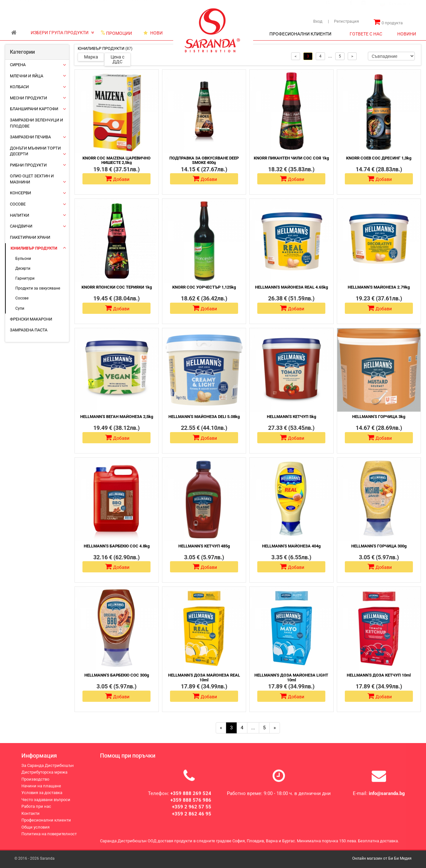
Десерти (23, 268)
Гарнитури (25, 278)
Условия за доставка (42, 798)
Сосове (18, 204)
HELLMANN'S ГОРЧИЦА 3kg (379, 417)
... (253, 728)
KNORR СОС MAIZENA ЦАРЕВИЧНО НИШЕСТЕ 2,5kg (116, 160)
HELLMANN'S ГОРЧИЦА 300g (379, 546)
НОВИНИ (407, 34)
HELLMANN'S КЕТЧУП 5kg (291, 417)
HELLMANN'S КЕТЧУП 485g (204, 546)
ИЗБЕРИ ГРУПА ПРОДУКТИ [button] (62, 33)
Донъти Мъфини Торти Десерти (35, 151)
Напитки (19, 215)
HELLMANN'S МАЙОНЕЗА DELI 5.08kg (204, 417)
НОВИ (153, 33)
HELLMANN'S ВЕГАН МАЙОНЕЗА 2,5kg (117, 417)
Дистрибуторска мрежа (86, 6)
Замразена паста (29, 330)
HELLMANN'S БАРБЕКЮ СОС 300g (117, 675)
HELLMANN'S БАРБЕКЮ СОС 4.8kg (117, 546)
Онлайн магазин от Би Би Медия (382, 858)
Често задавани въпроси (46, 805)
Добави (117, 179)
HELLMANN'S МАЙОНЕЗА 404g (291, 546)
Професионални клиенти (46, 825)
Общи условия (35, 832)
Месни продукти (28, 98)
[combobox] (397, 10)
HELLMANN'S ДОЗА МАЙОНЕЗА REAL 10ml (204, 677)
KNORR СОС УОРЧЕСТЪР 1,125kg (204, 287)
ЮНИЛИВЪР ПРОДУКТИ (34, 248)
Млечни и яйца (27, 76)
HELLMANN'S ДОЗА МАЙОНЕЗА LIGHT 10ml (291, 677)
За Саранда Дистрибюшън (36, 6)
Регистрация (343, 21)
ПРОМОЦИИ (116, 33)
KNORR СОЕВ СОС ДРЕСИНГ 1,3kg (379, 158)
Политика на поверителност (49, 839)
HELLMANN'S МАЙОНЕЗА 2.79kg (379, 287)
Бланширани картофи (34, 109)
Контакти (151, 6)
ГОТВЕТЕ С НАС (366, 34)
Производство (125, 6)
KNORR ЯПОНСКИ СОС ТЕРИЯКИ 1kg (117, 287)
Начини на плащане (41, 791)
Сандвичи (21, 226)
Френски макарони (31, 319)
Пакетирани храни (30, 237)
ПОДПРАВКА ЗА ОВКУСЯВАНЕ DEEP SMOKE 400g (204, 160)
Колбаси (19, 87)
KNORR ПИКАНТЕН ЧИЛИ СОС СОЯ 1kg (291, 158)
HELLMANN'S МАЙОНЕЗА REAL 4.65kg (291, 287)
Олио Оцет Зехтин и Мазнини (32, 179)
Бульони (23, 259)
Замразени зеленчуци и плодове (36, 123)
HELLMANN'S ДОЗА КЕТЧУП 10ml (379, 675)
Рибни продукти (28, 165)
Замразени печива (30, 137)
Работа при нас (36, 812)
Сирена (18, 65)
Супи (20, 308)
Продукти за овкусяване (38, 288)
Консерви (20, 193)
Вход (318, 21)
